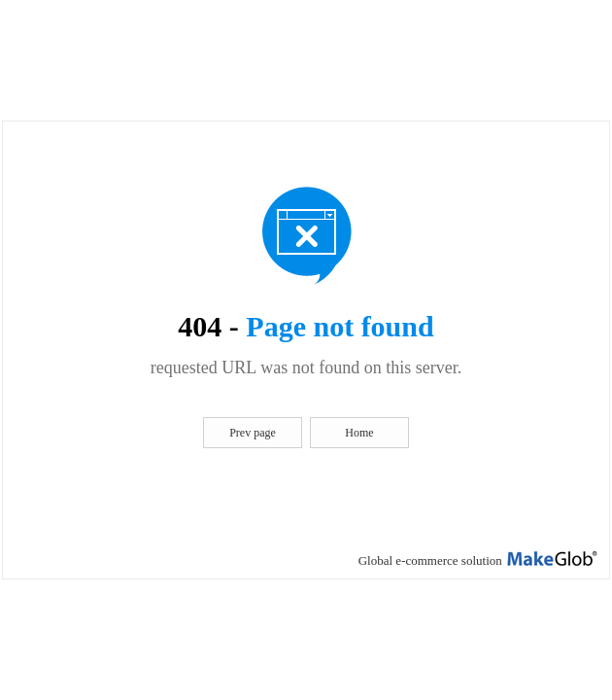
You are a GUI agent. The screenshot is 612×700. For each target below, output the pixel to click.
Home (359, 433)
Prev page (253, 433)
